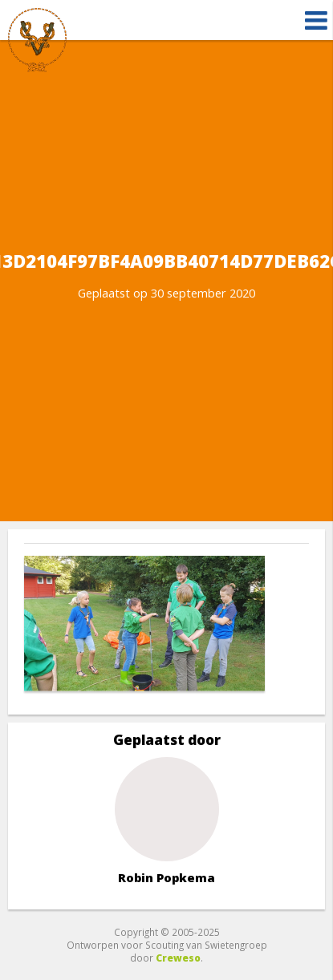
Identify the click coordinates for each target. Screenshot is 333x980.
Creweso (178, 958)
